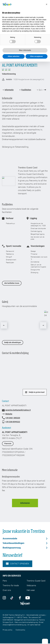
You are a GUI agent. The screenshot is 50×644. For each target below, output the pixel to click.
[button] (47, 4)
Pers (5, 581)
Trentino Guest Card (36, 581)
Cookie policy (20, 630)
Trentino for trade (11, 585)
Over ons (7, 590)
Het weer (31, 590)
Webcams (31, 585)
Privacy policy (8, 630)
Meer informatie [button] (25, 50)
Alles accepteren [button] (36, 56)
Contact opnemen (17, 564)
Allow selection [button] (14, 56)
